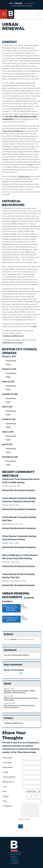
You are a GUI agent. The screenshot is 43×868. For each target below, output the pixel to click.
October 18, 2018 (9, 419)
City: (5, 787)
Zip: (4, 801)
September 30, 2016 (10, 457)
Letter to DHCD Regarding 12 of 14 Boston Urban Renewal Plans (12, 608)
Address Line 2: (8, 782)
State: (4, 791)
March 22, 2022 (8, 382)
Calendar (13, 639)
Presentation (11, 361)
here (31, 165)
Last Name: (7, 763)
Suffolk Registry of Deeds (12, 343)
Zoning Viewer (24, 176)
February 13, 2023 (9, 369)
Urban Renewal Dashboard (13, 131)
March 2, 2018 (8, 432)
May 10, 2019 (7, 407)
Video (8, 364)
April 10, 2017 (7, 444)
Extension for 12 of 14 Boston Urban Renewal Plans (12, 619)
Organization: (8, 767)
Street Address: (9, 777)
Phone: (6, 796)
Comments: (7, 806)
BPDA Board (16, 855)
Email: (5, 772)
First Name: (7, 758)
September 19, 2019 (10, 394)
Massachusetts (31, 792)
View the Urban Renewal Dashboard (16, 655)
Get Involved (16, 852)
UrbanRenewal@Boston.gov (13, 336)
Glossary (15, 863)
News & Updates (14, 858)
